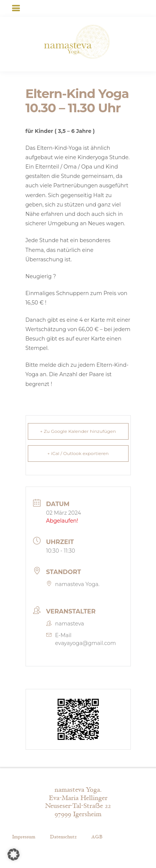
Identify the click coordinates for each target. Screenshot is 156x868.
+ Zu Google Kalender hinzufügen (78, 431)
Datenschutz (63, 837)
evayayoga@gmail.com (86, 643)
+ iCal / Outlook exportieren (78, 453)
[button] (14, 854)
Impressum (24, 837)
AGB (97, 837)
